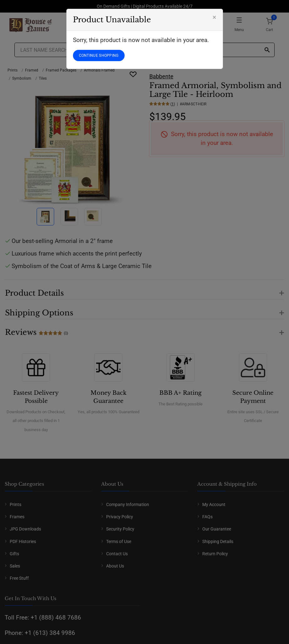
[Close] (214, 17)
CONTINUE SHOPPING (99, 55)
